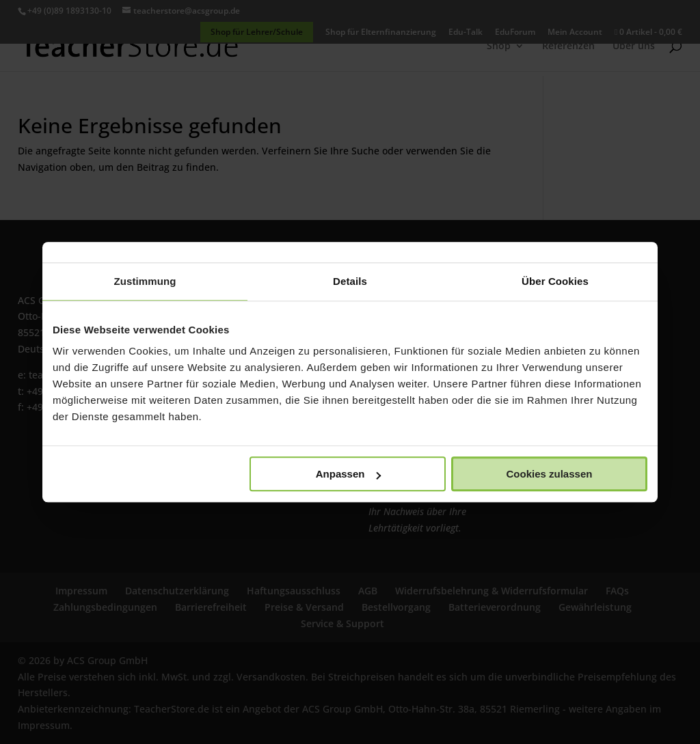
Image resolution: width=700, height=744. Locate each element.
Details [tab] (350, 281)
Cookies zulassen (550, 474)
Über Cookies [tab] (555, 281)
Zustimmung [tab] (145, 281)
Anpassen (349, 474)
